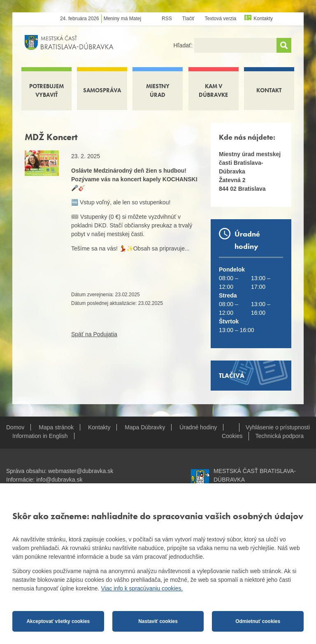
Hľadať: (184, 45)
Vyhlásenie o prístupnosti (278, 427)
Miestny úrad (158, 90)
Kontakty (263, 19)
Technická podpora (279, 436)
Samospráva (102, 90)
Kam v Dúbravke (213, 90)
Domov (15, 427)
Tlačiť (188, 19)
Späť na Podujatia (94, 334)
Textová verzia (221, 19)
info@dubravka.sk (59, 480)
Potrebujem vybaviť (46, 90)
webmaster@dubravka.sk (81, 471)
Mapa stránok (56, 427)
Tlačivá (232, 376)
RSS (167, 19)
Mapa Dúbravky (145, 427)
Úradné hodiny (198, 427)
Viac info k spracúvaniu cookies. (142, 588)
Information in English (40, 436)
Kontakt (269, 90)
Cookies (232, 436)
